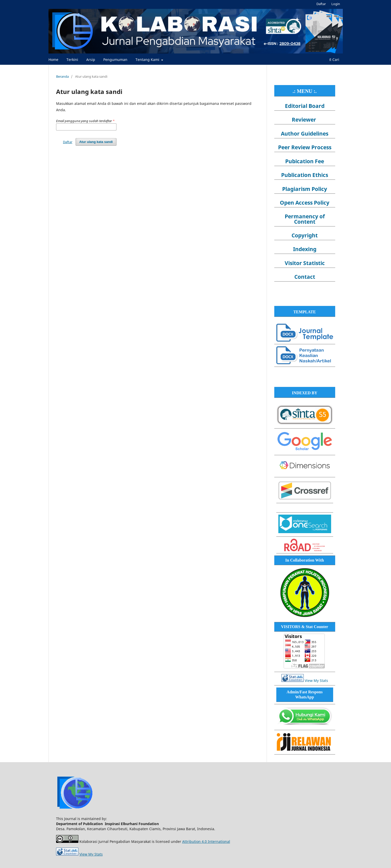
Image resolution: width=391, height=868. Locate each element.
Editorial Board (305, 106)
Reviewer (304, 120)
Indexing (305, 249)
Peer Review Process (305, 147)
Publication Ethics (305, 175)
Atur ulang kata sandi (96, 142)
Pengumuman (115, 60)
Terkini (72, 60)
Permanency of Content (305, 219)
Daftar (321, 4)
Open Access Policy (305, 203)
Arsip (91, 60)
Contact (305, 277)
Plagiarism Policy (305, 189)
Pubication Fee (305, 161)
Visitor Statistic (305, 263)
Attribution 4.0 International (206, 841)
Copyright (305, 235)
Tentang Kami (148, 60)
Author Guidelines (305, 134)
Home (53, 60)
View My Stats (316, 681)
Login (336, 4)
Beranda (62, 76)
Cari (334, 60)
